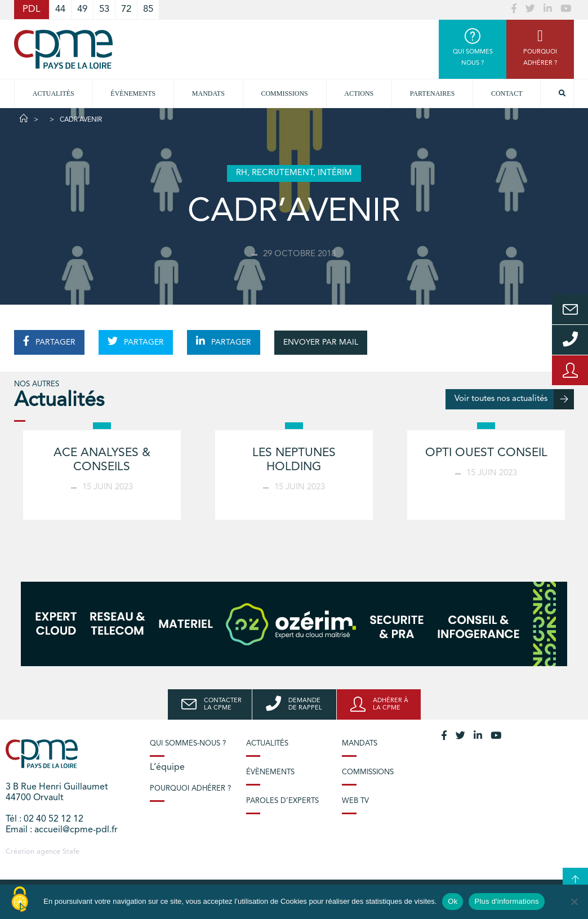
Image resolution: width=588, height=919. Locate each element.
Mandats (208, 93)
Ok (453, 901)
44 (60, 9)
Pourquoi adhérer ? (190, 789)
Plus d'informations (506, 901)
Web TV (355, 801)
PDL (32, 9)
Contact (507, 93)
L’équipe (167, 768)
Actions (359, 93)
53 (104, 9)
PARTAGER (49, 341)
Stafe (71, 852)
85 (148, 9)
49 (82, 9)
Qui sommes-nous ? (188, 744)
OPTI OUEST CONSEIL (486, 453)
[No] (574, 902)
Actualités (54, 93)
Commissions (368, 772)
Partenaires (433, 93)
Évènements (133, 93)
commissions (284, 93)
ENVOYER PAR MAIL (321, 342)
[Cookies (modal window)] (20, 900)
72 (126, 9)
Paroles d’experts (282, 801)
